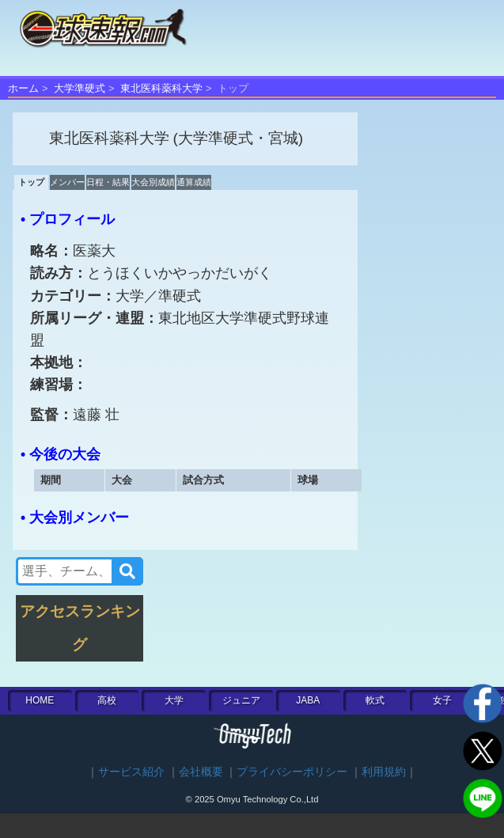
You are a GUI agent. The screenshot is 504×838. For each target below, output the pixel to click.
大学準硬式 (80, 88)
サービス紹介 (131, 772)
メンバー (67, 182)
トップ (31, 182)
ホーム (23, 88)
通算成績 (194, 182)
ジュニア (241, 700)
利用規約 (384, 772)
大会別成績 (153, 182)
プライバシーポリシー (292, 772)
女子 (442, 700)
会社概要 (201, 772)
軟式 (375, 700)
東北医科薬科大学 (161, 88)
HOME (40, 700)
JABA (308, 700)
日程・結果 (108, 182)
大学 (174, 700)
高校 (107, 700)
